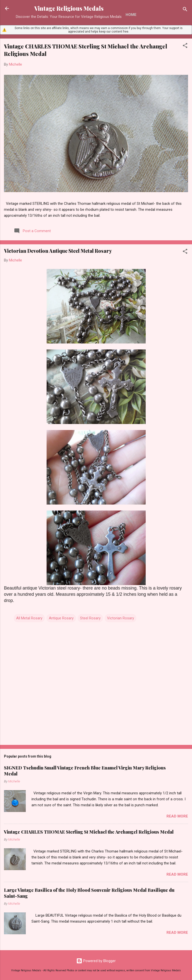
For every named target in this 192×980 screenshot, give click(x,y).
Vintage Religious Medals (69, 8)
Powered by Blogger (96, 961)
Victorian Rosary (121, 618)
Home (131, 15)
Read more (177, 816)
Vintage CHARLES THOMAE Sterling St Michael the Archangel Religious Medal (89, 832)
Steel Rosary (90, 618)
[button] (185, 46)
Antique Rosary (61, 618)
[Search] (185, 10)
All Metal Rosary (29, 618)
